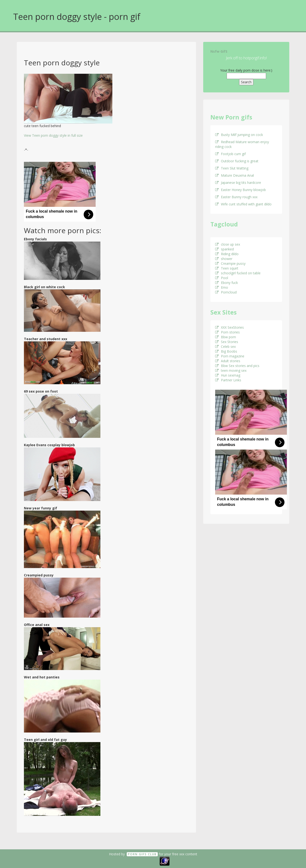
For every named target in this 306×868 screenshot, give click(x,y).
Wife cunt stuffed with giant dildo (243, 204)
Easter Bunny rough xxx (236, 197)
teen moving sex (231, 370)
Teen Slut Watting (232, 168)
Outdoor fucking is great (237, 161)
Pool (222, 278)
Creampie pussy (230, 263)
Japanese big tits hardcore (238, 183)
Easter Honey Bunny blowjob (240, 190)
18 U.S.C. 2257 (148, 860)
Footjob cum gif (230, 154)
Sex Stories (227, 342)
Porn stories (227, 332)
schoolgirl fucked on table (238, 273)
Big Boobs (226, 351)
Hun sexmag (228, 375)
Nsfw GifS (219, 51)
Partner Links (228, 380)
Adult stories (228, 361)
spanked (224, 249)
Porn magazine (230, 356)
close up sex (228, 244)
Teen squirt (227, 268)
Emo (222, 287)
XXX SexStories (229, 327)
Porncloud (226, 292)
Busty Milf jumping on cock (239, 135)
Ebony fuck (227, 283)
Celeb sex (225, 347)
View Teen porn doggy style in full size (53, 135)
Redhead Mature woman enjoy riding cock (242, 144)
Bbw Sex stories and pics (237, 366)
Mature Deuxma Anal (235, 175)
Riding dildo (227, 254)
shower (224, 259)
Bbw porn (226, 337)
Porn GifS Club (142, 854)
